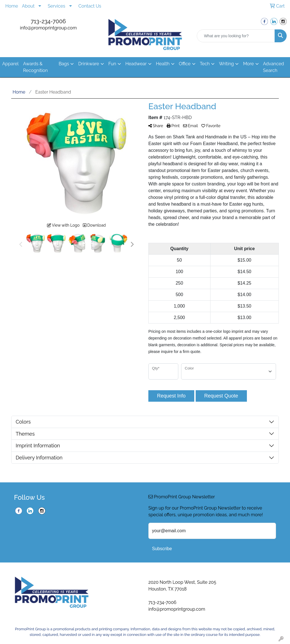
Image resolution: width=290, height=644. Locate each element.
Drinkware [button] (89, 64)
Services (56, 6)
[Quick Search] (236, 36)
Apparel (10, 64)
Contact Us (90, 6)
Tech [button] (205, 64)
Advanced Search (274, 67)
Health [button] (163, 64)
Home (12, 6)
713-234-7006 (48, 21)
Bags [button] (64, 64)
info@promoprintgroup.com (48, 28)
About (28, 6)
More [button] (248, 64)
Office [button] (185, 64)
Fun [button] (112, 64)
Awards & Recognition (35, 67)
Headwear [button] (136, 64)
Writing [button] (226, 64)
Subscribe (162, 549)
